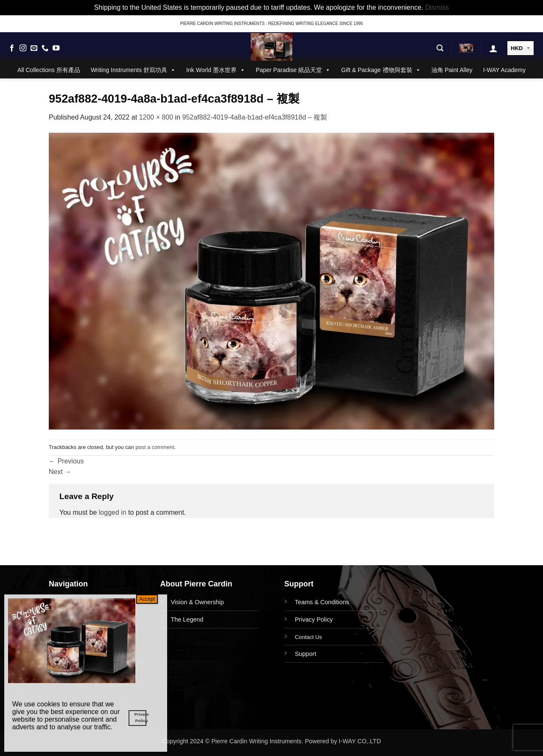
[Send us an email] (34, 48)
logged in (113, 512)
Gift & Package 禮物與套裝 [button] (381, 70)
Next (60, 472)
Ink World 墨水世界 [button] (216, 70)
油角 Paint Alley (452, 70)
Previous (66, 461)
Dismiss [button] (437, 7)
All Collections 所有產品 (49, 70)
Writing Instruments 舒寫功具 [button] (133, 70)
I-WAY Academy (504, 70)
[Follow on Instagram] (23, 48)
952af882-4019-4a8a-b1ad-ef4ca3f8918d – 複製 (255, 117)
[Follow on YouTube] (56, 48)
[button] (440, 48)
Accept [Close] (147, 599)
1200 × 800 (156, 117)
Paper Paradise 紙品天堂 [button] (293, 70)
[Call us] (45, 48)
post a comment (155, 447)
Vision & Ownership (197, 602)
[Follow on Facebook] (12, 48)
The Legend (187, 619)
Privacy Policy (314, 619)
